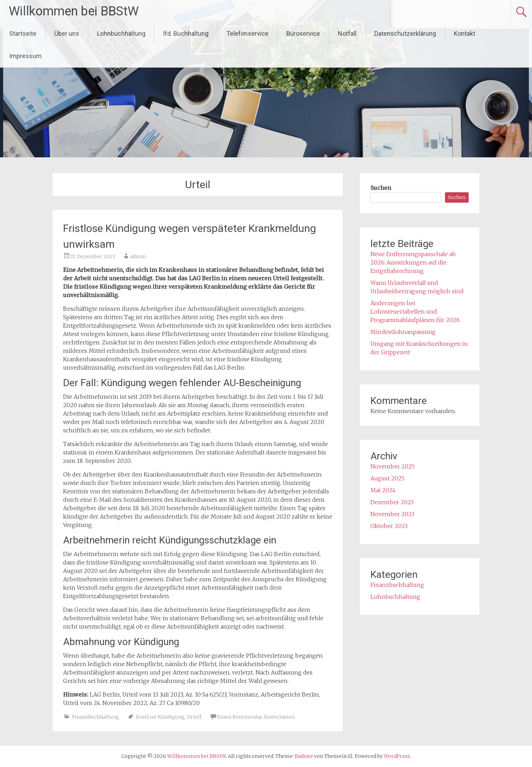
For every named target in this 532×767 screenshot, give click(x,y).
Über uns (67, 33)
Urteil (194, 717)
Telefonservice (247, 33)
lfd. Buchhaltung (186, 33)
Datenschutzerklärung (405, 33)
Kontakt (465, 33)
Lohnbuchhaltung (121, 33)
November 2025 (393, 466)
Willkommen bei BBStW (74, 11)
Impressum (25, 56)
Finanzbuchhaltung (96, 717)
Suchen (381, 188)
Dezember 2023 (392, 502)
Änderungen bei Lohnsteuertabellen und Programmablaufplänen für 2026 (415, 311)
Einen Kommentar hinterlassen (256, 717)
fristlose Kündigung (160, 717)
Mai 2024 (383, 490)
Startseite (23, 33)
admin (138, 256)
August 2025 (387, 478)
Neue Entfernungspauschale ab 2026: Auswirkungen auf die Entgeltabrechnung (413, 262)
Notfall (347, 33)
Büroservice (303, 33)
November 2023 (392, 514)
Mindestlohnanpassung (403, 332)
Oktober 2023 (389, 526)
